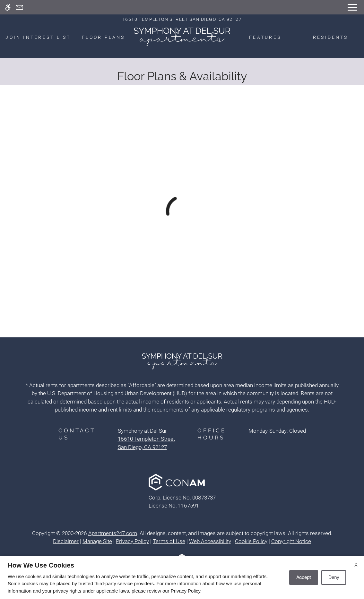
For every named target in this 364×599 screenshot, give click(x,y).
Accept (304, 577)
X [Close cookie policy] (356, 565)
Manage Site (97, 541)
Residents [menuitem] (331, 37)
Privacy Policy (132, 541)
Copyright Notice (291, 541)
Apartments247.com (113, 533)
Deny (334, 577)
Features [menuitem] (265, 37)
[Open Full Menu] (352, 7)
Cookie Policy (251, 541)
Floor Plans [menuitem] (104, 37)
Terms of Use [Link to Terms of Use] (169, 541)
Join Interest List (38, 37)
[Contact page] (19, 7)
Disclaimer (66, 541)
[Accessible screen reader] (8, 7)
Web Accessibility (210, 541)
